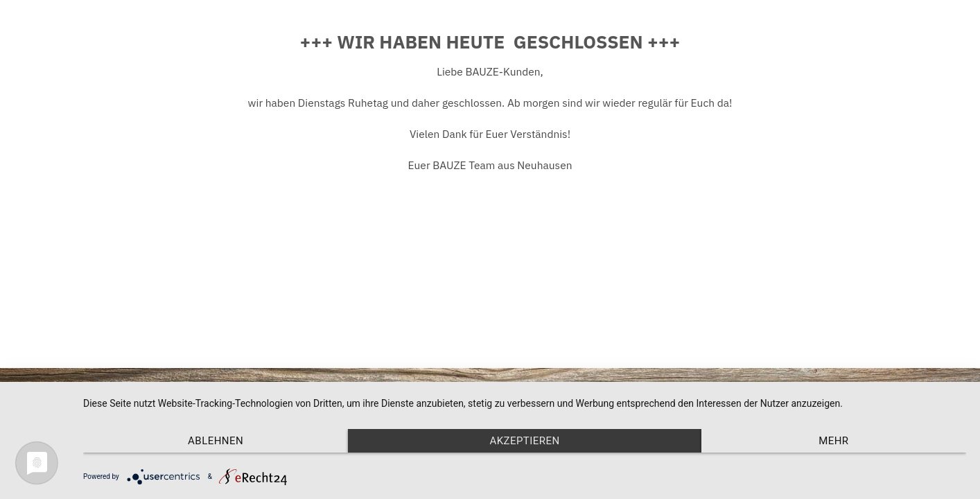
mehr (833, 441)
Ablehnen (216, 441)
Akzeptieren (524, 441)
